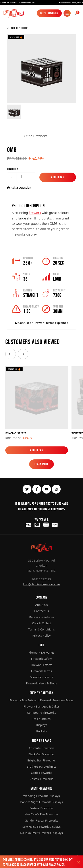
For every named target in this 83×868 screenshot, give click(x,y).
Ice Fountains (42, 719)
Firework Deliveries (42, 652)
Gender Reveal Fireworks (41, 820)
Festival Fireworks (42, 808)
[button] (11, 354)
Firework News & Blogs (42, 683)
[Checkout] (76, 13)
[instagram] (56, 489)
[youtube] (46, 489)
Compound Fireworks (41, 713)
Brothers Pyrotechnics (41, 767)
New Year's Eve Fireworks (41, 814)
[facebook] (37, 489)
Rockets (41, 731)
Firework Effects (41, 665)
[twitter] (27, 489)
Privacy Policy (56, 865)
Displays (41, 725)
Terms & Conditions (41, 629)
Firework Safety (42, 659)
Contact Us (41, 611)
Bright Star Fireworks (41, 760)
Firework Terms (41, 671)
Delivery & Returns (42, 617)
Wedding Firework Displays (41, 796)
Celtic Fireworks (41, 773)
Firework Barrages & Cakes (41, 706)
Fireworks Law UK (42, 677)
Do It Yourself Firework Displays (41, 833)
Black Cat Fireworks (41, 754)
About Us (41, 605)
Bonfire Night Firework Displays (42, 802)
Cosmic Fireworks (41, 779)
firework (35, 213)
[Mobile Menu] (67, 13)
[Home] (14, 13)
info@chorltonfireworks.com (42, 584)
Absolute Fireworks (41, 748)
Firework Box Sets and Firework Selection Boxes (41, 700)
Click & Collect (41, 623)
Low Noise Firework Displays (41, 827)
